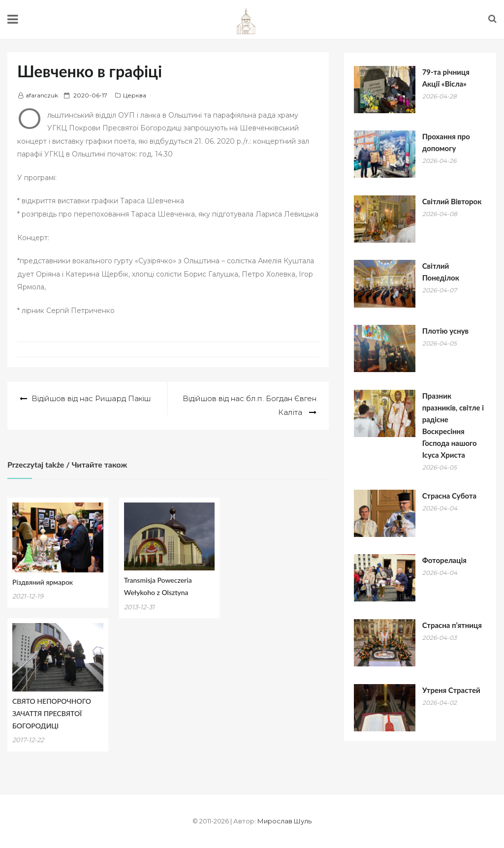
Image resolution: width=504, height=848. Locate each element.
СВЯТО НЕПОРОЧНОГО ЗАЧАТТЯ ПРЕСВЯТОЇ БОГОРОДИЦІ (52, 713)
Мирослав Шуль (284, 821)
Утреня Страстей (451, 690)
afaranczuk (42, 95)
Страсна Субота (450, 496)
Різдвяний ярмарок (43, 582)
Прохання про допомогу (446, 142)
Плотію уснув (445, 331)
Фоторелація (444, 560)
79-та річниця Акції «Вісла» (446, 78)
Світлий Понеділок (441, 272)
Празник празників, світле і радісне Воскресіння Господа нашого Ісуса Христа (453, 425)
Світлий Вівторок (452, 201)
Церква (135, 95)
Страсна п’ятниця (452, 625)
